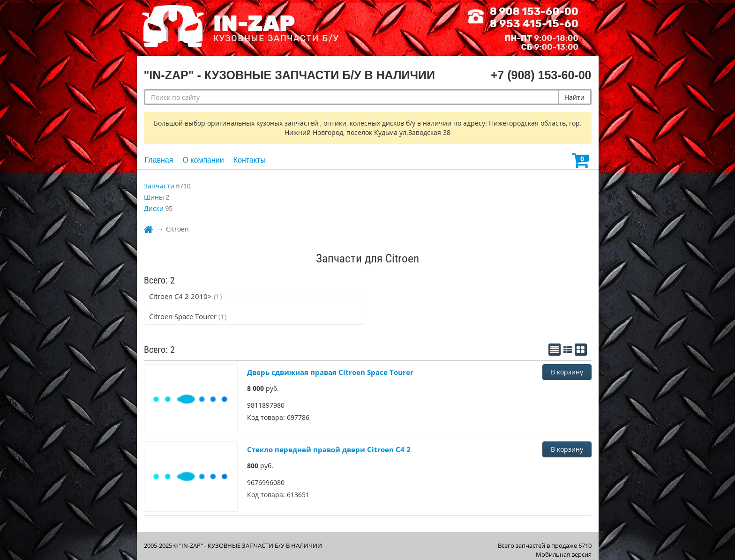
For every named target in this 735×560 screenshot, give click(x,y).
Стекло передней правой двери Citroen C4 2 (329, 449)
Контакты (250, 160)
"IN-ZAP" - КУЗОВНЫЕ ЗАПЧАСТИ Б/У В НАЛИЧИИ (251, 545)
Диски (154, 208)
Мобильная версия (564, 554)
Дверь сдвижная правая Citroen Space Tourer (330, 372)
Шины (154, 197)
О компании (203, 160)
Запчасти (159, 186)
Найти (574, 97)
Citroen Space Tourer (188, 316)
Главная (159, 160)
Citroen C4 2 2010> (185, 296)
